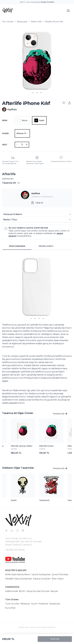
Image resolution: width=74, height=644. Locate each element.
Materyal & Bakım (37, 214)
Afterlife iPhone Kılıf (54, 22)
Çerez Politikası (60, 574)
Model (6, 133)
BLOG (22, 591)
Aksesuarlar (22, 22)
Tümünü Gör (60, 414)
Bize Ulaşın (58, 579)
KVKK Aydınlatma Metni (18, 574)
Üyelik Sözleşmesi (41, 574)
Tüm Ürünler (8, 22)
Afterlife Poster (46, 446)
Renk (5, 120)
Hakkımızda (12, 591)
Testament (44, 500)
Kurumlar (10, 608)
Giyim (34, 604)
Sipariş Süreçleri (42, 579)
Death (14, 500)
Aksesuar (25, 604)
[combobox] (22, 133)
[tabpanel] (37, 328)
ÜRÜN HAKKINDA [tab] (17, 246)
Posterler (43, 604)
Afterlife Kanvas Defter (22, 446)
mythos (36, 193)
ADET (5, 145)
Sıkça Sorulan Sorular (38, 591)
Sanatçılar (55, 604)
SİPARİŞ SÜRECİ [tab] (46, 246)
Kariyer (54, 591)
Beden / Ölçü (37, 220)
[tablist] (31, 246)
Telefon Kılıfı (36, 22)
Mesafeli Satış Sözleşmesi (19, 579)
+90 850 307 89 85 (15, 550)
